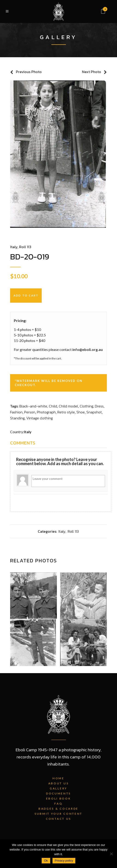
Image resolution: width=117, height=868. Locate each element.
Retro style (66, 412)
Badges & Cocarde (58, 809)
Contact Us (58, 819)
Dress (99, 406)
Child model (68, 406)
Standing (17, 418)
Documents (58, 793)
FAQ (58, 804)
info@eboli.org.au (88, 349)
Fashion (16, 412)
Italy (14, 247)
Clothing (86, 406)
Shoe (81, 412)
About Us (59, 783)
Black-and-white (33, 406)
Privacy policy (64, 861)
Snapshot (94, 412)
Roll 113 (25, 247)
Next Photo (92, 72)
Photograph (46, 412)
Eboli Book (59, 798)
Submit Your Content (58, 814)
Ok (46, 861)
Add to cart (26, 295)
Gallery (58, 788)
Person (30, 412)
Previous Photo (29, 72)
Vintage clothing (39, 418)
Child (53, 406)
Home (58, 778)
